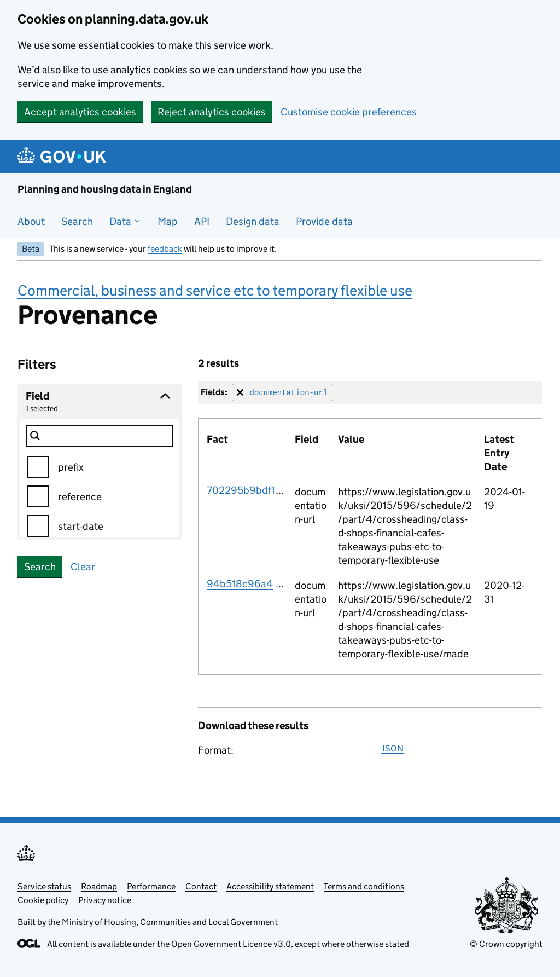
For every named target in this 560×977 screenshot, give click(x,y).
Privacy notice (105, 900)
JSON (392, 748)
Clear (83, 567)
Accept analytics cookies (80, 112)
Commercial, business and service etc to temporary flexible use (215, 290)
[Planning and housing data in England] (64, 156)
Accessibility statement (270, 886)
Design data (253, 221)
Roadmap (99, 886)
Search (77, 221)
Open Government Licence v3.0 (231, 944)
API (202, 221)
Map (168, 221)
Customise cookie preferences (349, 112)
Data (125, 221)
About (31, 221)
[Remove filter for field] (282, 392)
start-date (81, 526)
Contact (201, 886)
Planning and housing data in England (105, 189)
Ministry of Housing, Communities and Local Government (170, 922)
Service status (44, 886)
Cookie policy (43, 900)
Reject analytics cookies (212, 112)
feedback (165, 249)
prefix (71, 467)
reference (80, 497)
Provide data (324, 221)
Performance (151, 886)
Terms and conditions (364, 886)
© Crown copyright (506, 944)
